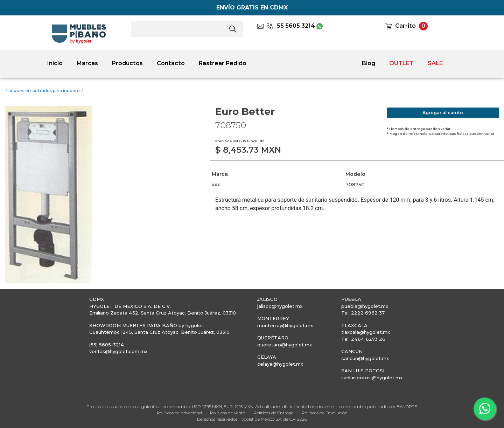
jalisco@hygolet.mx (280, 306)
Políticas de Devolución (325, 413)
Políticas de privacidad (179, 413)
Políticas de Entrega (274, 413)
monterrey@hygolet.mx (285, 325)
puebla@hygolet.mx (365, 306)
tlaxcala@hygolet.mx (366, 332)
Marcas (87, 63)
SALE (435, 63)
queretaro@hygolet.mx (285, 345)
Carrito (405, 26)
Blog (369, 63)
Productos (127, 63)
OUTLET (401, 63)
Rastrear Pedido (223, 63)
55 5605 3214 (291, 26)
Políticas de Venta (228, 413)
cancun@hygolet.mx (365, 358)
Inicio (55, 63)
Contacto (171, 63)
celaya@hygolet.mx (280, 364)
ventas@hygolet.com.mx (118, 351)
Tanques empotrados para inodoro (43, 91)
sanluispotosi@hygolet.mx (372, 378)
